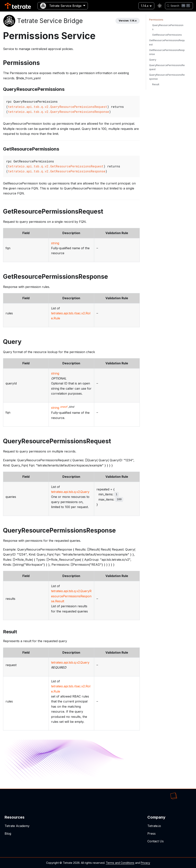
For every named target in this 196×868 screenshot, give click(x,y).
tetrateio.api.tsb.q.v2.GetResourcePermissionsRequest (56, 166)
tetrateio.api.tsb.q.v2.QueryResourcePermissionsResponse (59, 112)
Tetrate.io (154, 826)
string (55, 243)
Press (151, 834)
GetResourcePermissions (167, 35)
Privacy (145, 863)
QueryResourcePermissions (168, 27)
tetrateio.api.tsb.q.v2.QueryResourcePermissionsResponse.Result (71, 596)
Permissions (156, 20)
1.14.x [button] (145, 6)
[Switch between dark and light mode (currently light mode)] (160, 6)
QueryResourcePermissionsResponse (167, 77)
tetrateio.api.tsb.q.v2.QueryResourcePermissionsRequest (58, 107)
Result (156, 84)
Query (153, 60)
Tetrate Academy (17, 826)
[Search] (179, 6)
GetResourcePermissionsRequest (167, 42)
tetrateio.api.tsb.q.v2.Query (70, 492)
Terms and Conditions (120, 863)
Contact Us (156, 841)
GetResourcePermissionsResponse (167, 52)
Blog (8, 834)
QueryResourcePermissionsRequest (167, 67)
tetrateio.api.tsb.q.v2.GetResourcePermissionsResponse (57, 171)
